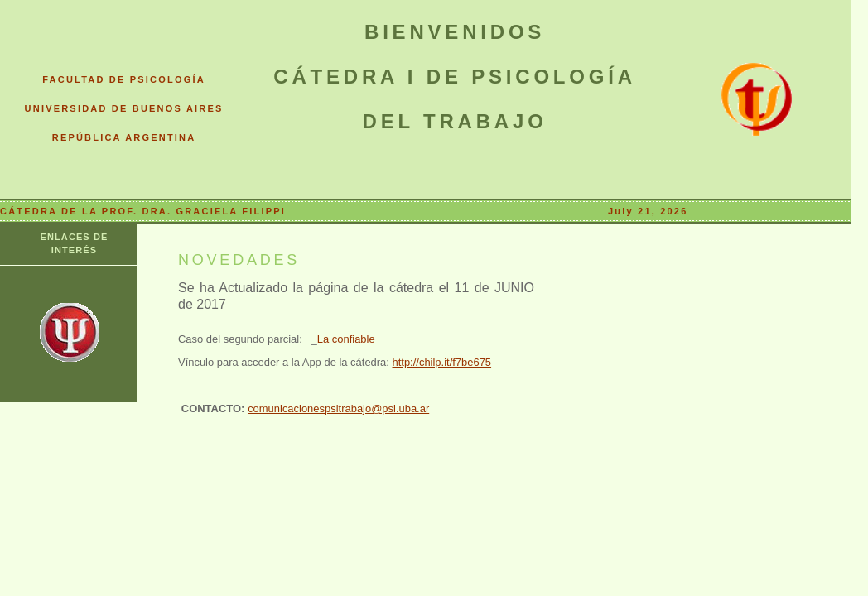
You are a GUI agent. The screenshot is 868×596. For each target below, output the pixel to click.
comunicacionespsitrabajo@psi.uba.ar (338, 409)
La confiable (346, 339)
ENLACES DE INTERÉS (75, 243)
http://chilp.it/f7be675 (442, 362)
